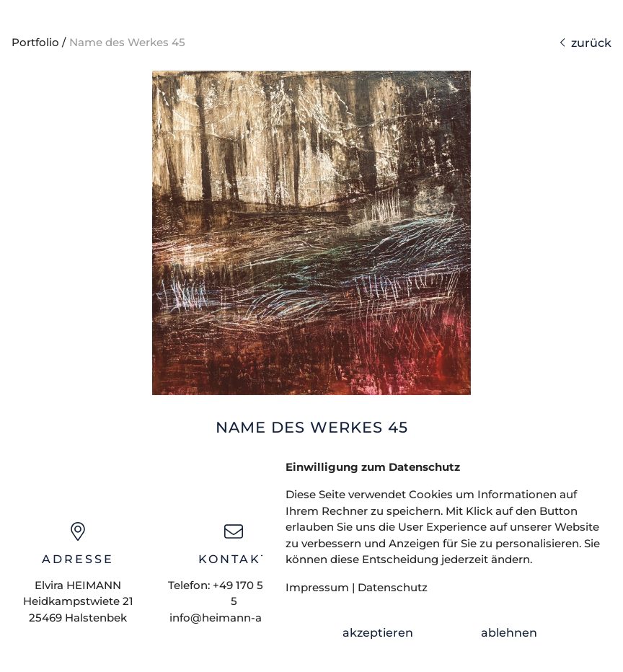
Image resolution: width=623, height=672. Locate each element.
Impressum (317, 587)
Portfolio (35, 42)
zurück (586, 43)
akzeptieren (378, 633)
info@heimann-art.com (234, 618)
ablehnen (509, 633)
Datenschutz (393, 587)
